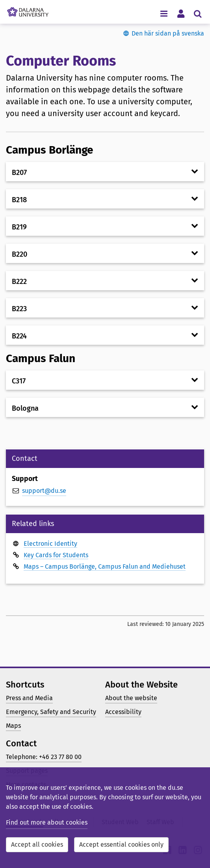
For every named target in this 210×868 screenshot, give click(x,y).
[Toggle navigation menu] (164, 13)
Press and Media (29, 698)
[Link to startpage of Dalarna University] (28, 10)
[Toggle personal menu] (181, 13)
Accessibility (123, 712)
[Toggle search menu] (198, 13)
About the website (131, 698)
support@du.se (44, 491)
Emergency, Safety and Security (51, 712)
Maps (13, 726)
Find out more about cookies (47, 822)
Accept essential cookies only (121, 845)
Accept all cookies (37, 845)
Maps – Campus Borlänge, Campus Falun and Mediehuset (105, 566)
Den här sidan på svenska (168, 33)
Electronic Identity (50, 544)
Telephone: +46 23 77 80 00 (44, 757)
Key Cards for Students (56, 555)
